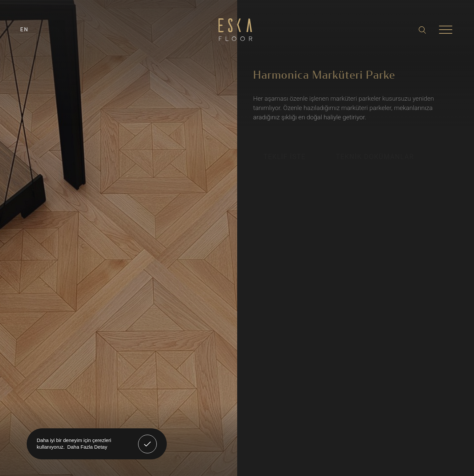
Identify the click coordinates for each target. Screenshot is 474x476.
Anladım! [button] (148, 439)
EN (25, 29)
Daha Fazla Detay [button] (87, 447)
